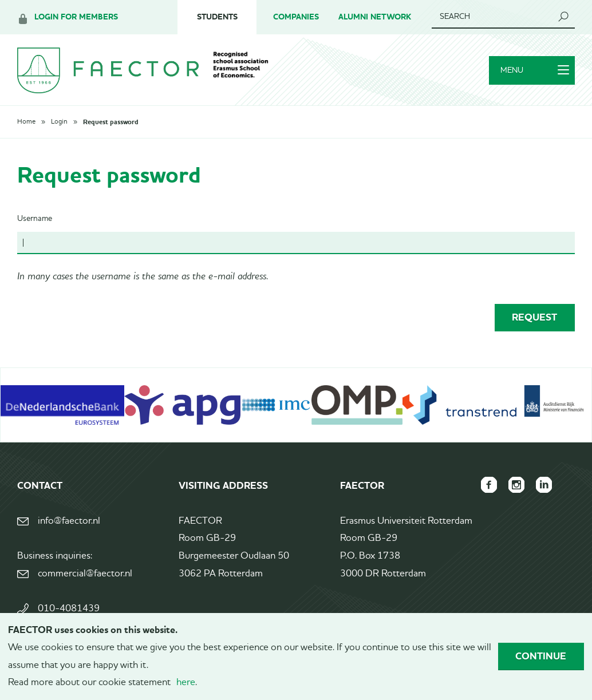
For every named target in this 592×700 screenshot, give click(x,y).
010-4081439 (69, 609)
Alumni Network (375, 17)
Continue (541, 656)
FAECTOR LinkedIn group (544, 485)
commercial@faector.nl (85, 574)
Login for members (76, 17)
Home (26, 122)
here (186, 683)
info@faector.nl (69, 521)
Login (59, 122)
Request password (111, 122)
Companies (296, 17)
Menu (535, 70)
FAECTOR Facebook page (489, 485)
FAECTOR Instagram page (516, 485)
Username (35, 219)
